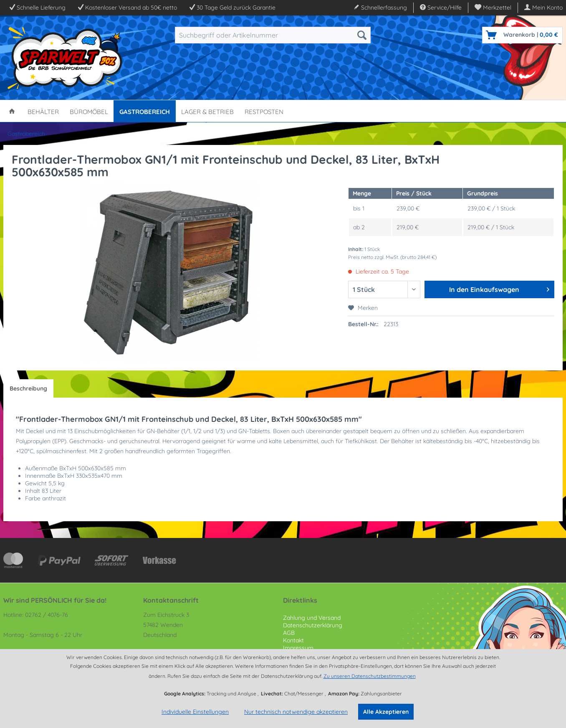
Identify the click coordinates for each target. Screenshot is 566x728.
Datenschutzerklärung (313, 625)
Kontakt (293, 640)
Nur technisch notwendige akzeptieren (296, 712)
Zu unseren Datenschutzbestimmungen (370, 676)
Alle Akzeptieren (386, 712)
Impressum (298, 648)
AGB (289, 633)
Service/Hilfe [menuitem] (441, 8)
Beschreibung (28, 388)
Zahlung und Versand (312, 618)
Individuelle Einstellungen (195, 712)
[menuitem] (493, 8)
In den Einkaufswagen (499, 288)
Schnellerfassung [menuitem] (380, 8)
